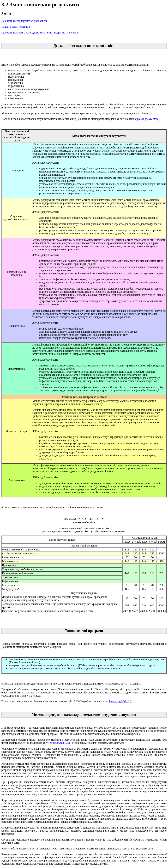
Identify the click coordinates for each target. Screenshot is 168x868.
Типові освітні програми (16, 27)
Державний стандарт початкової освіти (24, 21)
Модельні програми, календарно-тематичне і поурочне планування (40, 33)
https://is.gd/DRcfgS (120, 701)
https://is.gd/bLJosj (60, 743)
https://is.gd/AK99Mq (146, 119)
